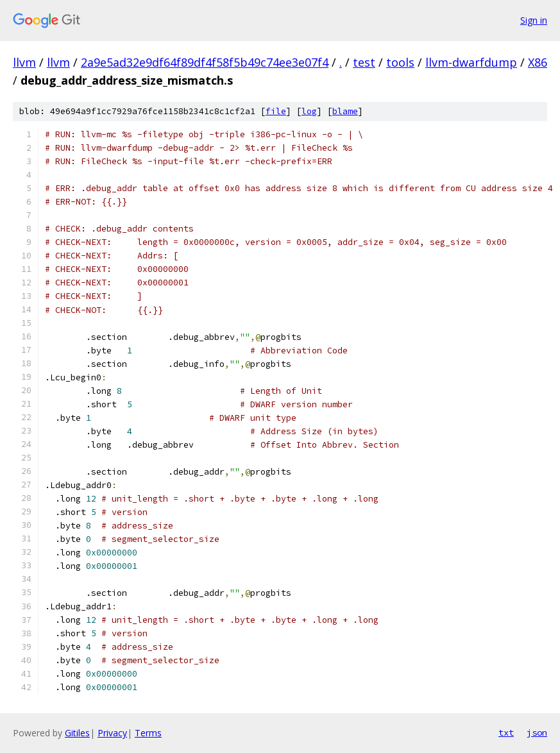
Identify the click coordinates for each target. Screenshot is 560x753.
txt (506, 732)
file (276, 111)
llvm (24, 62)
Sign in (534, 20)
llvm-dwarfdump (471, 62)
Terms (148, 733)
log (309, 111)
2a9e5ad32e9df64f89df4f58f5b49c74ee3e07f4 (205, 62)
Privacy (112, 733)
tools (400, 62)
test (364, 62)
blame (345, 111)
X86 (538, 62)
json (537, 732)
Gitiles (77, 733)
